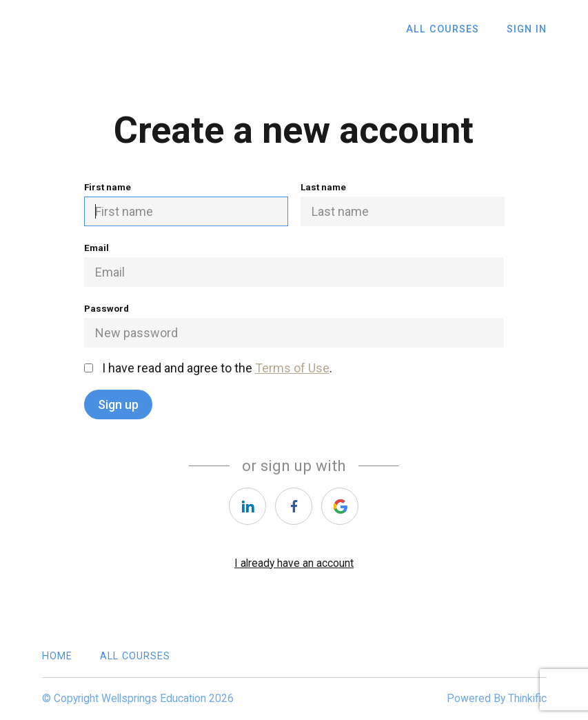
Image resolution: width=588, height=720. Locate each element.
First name (186, 204)
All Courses (443, 29)
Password (294, 325)
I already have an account (294, 563)
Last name (403, 204)
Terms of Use (292, 368)
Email (294, 264)
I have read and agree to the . (208, 368)
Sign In (527, 29)
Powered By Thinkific (497, 698)
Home (57, 656)
